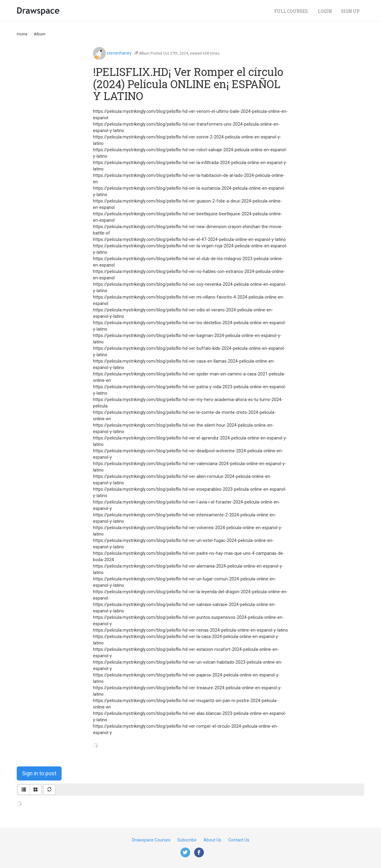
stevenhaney (119, 53)
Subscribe (187, 840)
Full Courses (292, 11)
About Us (212, 840)
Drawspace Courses (151, 840)
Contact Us (239, 840)
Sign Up (350, 11)
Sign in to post (39, 773)
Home (22, 34)
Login (325, 11)
